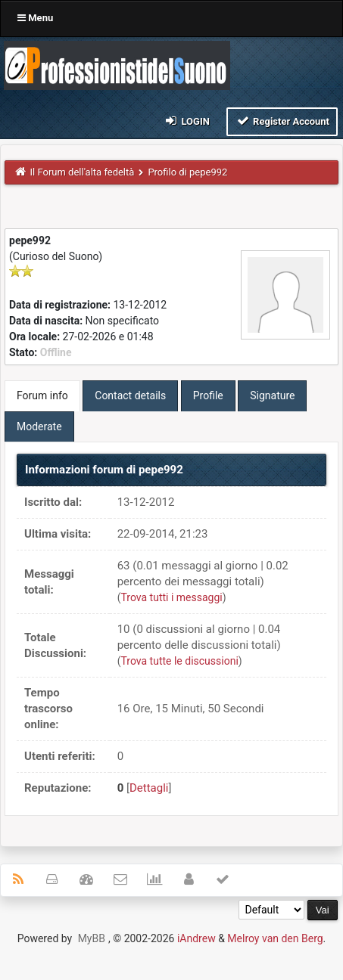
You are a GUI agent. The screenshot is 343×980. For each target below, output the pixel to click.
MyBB (92, 938)
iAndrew (196, 938)
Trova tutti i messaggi (171, 597)
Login (187, 121)
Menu (35, 18)
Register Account (282, 121)
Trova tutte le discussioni (179, 661)
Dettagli (149, 788)
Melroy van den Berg (275, 938)
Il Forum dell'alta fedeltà (83, 172)
